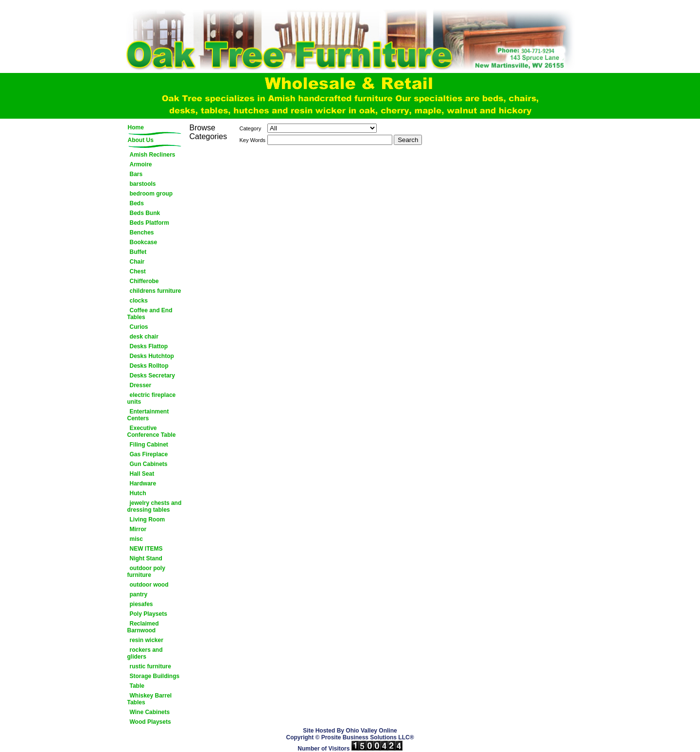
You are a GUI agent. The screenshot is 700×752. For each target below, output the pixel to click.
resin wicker (147, 640)
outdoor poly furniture (146, 572)
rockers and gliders (145, 653)
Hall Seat (142, 474)
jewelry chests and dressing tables (155, 506)
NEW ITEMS (146, 549)
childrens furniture (156, 291)
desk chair (144, 337)
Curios (139, 327)
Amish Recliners (153, 155)
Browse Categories (208, 132)
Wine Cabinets (150, 712)
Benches (142, 233)
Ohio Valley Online (371, 731)
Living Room (148, 519)
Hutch (138, 493)
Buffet (138, 252)
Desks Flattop (149, 346)
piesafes (141, 604)
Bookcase (144, 242)
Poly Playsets (149, 614)
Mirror (138, 529)
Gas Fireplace (149, 454)
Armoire (141, 164)
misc (136, 539)
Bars (136, 174)
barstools (143, 184)
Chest (138, 271)
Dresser (141, 385)
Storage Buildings (155, 676)
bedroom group (151, 194)
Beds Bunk (145, 213)
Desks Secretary (152, 376)
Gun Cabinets (149, 464)
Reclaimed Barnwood (143, 627)
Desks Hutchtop (152, 356)
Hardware (143, 483)
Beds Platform (149, 223)
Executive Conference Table (152, 431)
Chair (137, 262)
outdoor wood (149, 585)
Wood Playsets (150, 722)
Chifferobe (144, 281)
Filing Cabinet (149, 445)
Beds (137, 203)
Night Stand (146, 558)
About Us (141, 140)
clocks (139, 301)
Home (136, 127)
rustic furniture (150, 666)
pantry (139, 594)
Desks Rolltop (149, 366)
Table (137, 686)
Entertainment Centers (148, 415)
